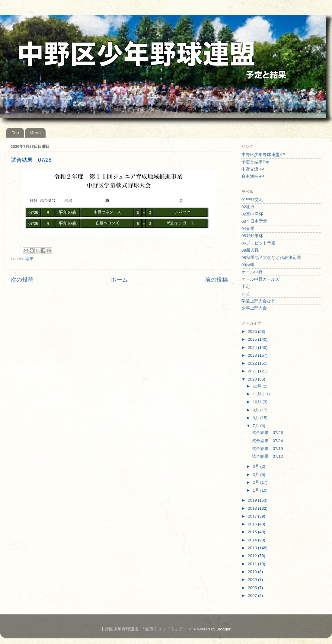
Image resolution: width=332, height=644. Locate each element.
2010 (253, 572)
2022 (253, 363)
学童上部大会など (258, 301)
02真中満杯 (252, 214)
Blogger (223, 629)
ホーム (119, 280)
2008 (253, 588)
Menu (35, 133)
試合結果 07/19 (267, 449)
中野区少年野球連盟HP (263, 155)
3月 (256, 475)
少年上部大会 (254, 308)
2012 (253, 556)
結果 (29, 259)
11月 (258, 394)
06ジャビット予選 (259, 243)
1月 (256, 490)
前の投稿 (216, 280)
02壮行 (248, 207)
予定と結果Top (255, 162)
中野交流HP (253, 169)
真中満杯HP (253, 176)
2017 (253, 516)
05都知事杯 (252, 236)
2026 (253, 332)
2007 (253, 596)
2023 (253, 355)
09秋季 (248, 265)
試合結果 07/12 (267, 456)
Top (15, 133)
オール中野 (252, 272)
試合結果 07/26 (267, 433)
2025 (253, 339)
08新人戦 (250, 250)
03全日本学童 (254, 221)
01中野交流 (252, 200)
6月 (256, 466)
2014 (253, 540)
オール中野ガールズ (260, 279)
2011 (253, 564)
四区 (246, 294)
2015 (253, 532)
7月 (256, 426)
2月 (256, 482)
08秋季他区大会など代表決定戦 (271, 258)
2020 (253, 379)
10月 (258, 402)
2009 (253, 580)
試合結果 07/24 (267, 441)
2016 (253, 524)
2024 (253, 348)
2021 (253, 371)
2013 (253, 548)
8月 (256, 418)
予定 (246, 287)
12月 (258, 386)
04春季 (248, 229)
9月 (256, 410)
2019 (253, 500)
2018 (253, 508)
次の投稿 (22, 280)
